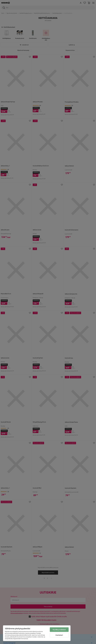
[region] (37, 633)
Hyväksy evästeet (59, 630)
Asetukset (59, 635)
